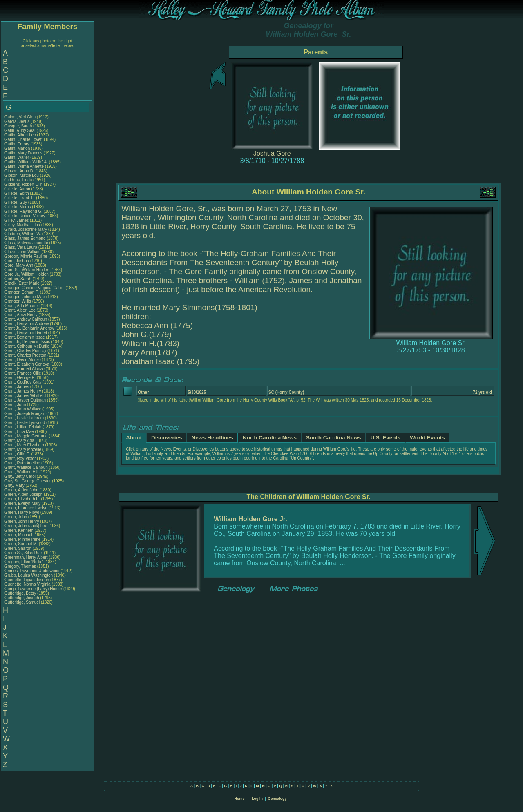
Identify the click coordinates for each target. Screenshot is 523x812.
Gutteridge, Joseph (22, 598)
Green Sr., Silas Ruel (23, 553)
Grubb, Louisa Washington (29, 575)
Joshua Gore (272, 153)
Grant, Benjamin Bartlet (26, 333)
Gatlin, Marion (18, 148)
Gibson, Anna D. (19, 171)
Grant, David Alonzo (23, 360)
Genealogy (277, 799)
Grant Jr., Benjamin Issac (27, 342)
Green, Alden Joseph (23, 494)
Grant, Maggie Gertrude (26, 436)
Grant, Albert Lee (20, 310)
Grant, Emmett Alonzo (25, 369)
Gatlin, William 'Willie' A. (26, 162)
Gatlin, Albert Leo (20, 135)
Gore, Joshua (17, 261)
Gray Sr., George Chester (28, 481)
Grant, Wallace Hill (21, 472)
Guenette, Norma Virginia (28, 584)
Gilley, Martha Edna (22, 225)
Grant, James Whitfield (25, 396)
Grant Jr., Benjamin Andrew (29, 328)
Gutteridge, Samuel (23, 602)
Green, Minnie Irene (22, 539)
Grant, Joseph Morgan (25, 414)
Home (239, 799)
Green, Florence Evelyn (26, 508)
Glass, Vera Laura (21, 247)
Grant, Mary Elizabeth (24, 445)
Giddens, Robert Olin (23, 184)
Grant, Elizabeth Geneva (27, 364)
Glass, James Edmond (25, 238)
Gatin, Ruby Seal (20, 130)
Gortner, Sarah (18, 279)
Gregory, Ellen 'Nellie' (25, 562)
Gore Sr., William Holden (27, 270)
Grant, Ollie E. (17, 454)
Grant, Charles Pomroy (25, 351)
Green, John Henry (22, 521)
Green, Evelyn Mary (22, 503)
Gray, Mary (15, 485)
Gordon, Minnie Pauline (26, 256)
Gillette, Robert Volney (25, 216)
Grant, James (17, 387)
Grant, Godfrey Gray (23, 382)
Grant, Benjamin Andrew (27, 324)
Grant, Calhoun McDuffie (27, 346)
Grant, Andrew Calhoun (26, 319)
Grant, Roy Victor (20, 458)
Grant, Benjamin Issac (25, 337)
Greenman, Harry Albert (26, 557)
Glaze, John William (22, 252)
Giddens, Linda (19, 180)
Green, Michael (19, 535)
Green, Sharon (18, 548)
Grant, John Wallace (23, 409)
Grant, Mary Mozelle (23, 449)
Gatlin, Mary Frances (23, 153)
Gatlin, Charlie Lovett (23, 139)
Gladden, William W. (23, 234)
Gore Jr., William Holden (27, 274)
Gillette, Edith (17, 193)
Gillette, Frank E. (20, 198)
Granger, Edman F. (22, 292)
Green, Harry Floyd (22, 512)
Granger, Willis (18, 301)
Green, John (16, 517)
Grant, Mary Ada (19, 441)
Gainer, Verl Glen (20, 117)
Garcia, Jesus (18, 122)
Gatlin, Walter (17, 157)
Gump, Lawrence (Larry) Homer (33, 589)
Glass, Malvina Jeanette (26, 243)
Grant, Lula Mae (19, 432)
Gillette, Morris (18, 207)
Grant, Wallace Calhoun (26, 467)
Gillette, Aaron (18, 189)
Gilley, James (17, 220)
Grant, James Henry (23, 391)
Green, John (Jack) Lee (26, 526)
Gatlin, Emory (17, 144)
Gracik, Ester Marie (22, 283)
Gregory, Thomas (21, 566)
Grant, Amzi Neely (21, 315)
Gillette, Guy (16, 202)
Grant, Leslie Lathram (24, 418)
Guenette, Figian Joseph (27, 580)
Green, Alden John (21, 490)
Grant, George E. (20, 378)
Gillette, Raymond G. (23, 211)
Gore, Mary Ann (19, 265)
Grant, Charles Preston (25, 355)
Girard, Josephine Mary (26, 229)
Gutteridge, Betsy (21, 593)
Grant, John (16, 405)
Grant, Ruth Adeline (22, 463)
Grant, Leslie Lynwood (25, 423)
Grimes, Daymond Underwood (32, 571)
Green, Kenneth (19, 530)
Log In (257, 799)
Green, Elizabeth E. (22, 499)
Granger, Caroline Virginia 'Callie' (34, 288)
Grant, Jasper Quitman (25, 400)
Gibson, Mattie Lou (22, 175)
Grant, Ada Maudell (22, 306)
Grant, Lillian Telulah (23, 427)
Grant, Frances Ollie (23, 373)
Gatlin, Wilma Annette (24, 166)
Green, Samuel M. (21, 544)
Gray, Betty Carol (20, 476)
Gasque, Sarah (19, 126)
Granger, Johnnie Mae (25, 297)
